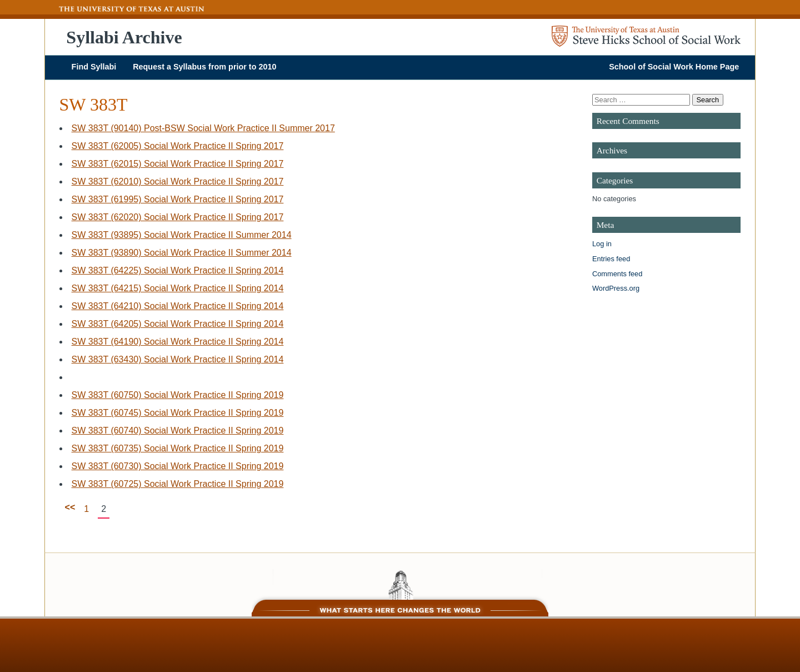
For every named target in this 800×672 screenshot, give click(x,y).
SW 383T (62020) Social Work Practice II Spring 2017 (178, 217)
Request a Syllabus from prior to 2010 (204, 67)
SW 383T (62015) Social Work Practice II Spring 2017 (178, 164)
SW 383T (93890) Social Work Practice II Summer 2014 (182, 253)
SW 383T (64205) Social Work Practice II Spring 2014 (178, 324)
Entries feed (611, 259)
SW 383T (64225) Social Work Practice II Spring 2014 (178, 270)
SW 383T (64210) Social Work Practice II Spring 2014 (178, 306)
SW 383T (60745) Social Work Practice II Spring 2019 (178, 413)
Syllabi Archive (124, 37)
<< (70, 507)
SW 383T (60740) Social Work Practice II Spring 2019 (178, 430)
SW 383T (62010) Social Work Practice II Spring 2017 (178, 181)
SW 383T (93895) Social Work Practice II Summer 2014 (182, 235)
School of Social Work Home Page (674, 67)
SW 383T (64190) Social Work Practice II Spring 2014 (178, 342)
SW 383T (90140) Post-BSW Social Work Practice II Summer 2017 (203, 128)
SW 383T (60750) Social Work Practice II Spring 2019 (178, 395)
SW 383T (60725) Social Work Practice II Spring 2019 (178, 484)
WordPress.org (616, 288)
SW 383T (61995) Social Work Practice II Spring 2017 (178, 199)
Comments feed (617, 274)
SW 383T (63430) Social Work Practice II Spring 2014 (178, 359)
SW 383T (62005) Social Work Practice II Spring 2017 (178, 146)
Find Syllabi (94, 67)
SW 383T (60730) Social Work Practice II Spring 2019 (178, 466)
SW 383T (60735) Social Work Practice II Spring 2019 (178, 448)
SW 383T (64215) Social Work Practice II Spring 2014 (178, 288)
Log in (602, 244)
